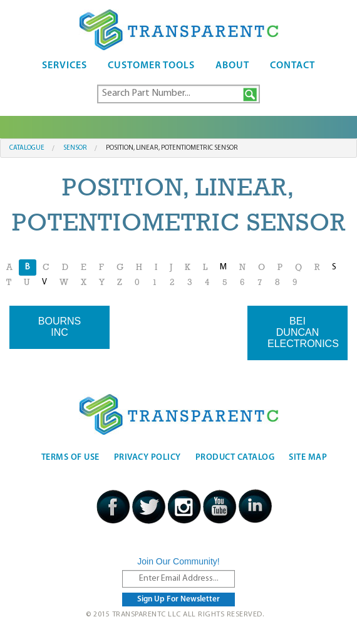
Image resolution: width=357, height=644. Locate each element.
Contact (292, 66)
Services (65, 66)
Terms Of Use (70, 458)
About (232, 66)
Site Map (308, 458)
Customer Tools (151, 66)
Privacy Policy (147, 458)
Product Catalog (235, 458)
